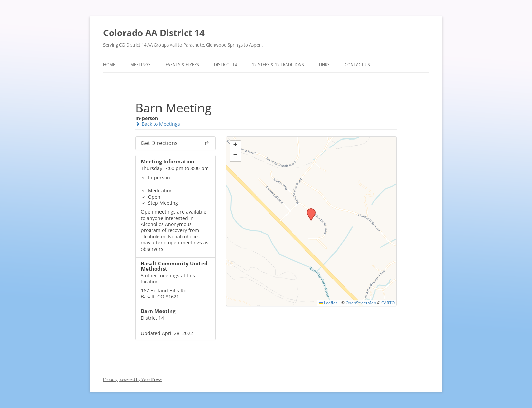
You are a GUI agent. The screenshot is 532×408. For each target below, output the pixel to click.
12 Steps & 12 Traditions (278, 65)
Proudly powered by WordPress (133, 379)
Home (109, 65)
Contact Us (357, 65)
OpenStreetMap (361, 303)
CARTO (388, 303)
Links (324, 65)
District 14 (226, 65)
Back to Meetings (158, 124)
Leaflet (328, 303)
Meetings (140, 65)
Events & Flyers (182, 65)
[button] (309, 210)
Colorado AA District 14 (154, 33)
